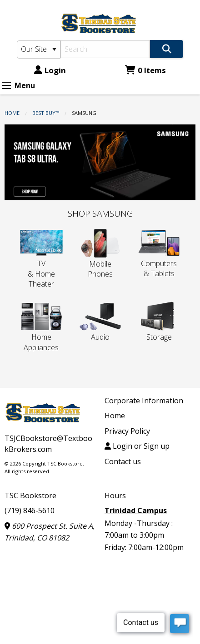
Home (12, 113)
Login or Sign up (137, 446)
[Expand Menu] (6, 85)
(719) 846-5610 (30, 510)
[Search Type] (39, 50)
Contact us (123, 461)
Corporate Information (144, 401)
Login (50, 70)
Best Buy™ (46, 113)
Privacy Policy (127, 431)
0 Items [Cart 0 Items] (145, 70)
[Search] (105, 49)
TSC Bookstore (30, 495)
